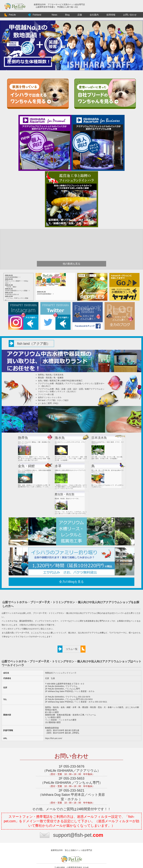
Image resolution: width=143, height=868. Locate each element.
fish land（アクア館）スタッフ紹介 (53, 400)
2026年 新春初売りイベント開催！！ (22, 291)
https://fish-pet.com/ (54, 716)
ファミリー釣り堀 (46, 394)
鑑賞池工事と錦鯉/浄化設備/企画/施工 (66, 381)
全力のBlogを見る (71, 559)
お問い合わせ (130, 15)
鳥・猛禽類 (59, 378)
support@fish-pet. (78, 813)
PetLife (12, 15)
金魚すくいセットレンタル (50, 397)
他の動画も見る (71, 264)
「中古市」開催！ (16, 287)
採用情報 (111, 15)
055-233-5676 (84, 674)
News (54, 15)
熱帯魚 (41, 375)
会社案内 (94, 15)
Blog (67, 15)
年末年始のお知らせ (17, 294)
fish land (34, 344)
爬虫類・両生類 (45, 378)
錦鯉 (46, 381)
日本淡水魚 (59, 375)
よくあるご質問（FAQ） (49, 403)
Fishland (37, 15)
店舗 (80, 15)
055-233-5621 (101, 679)
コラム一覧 (72, 627)
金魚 (40, 381)
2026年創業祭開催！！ (18, 277)
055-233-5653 (86, 677)
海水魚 (49, 375)
